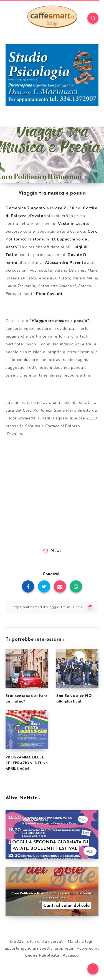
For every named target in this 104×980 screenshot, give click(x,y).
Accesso (71, 955)
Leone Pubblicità (42, 955)
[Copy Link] (52, 607)
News (56, 551)
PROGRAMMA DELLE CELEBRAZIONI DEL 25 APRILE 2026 (26, 763)
